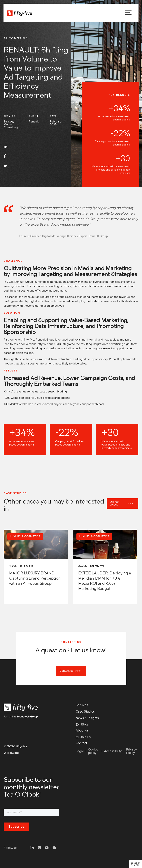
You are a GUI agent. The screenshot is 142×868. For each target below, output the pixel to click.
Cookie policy (93, 751)
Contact (81, 743)
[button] (128, 13)
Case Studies (85, 712)
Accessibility (113, 751)
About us (82, 731)
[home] (20, 13)
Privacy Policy (132, 751)
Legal (80, 751)
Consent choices (135, 864)
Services (82, 705)
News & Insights (87, 718)
